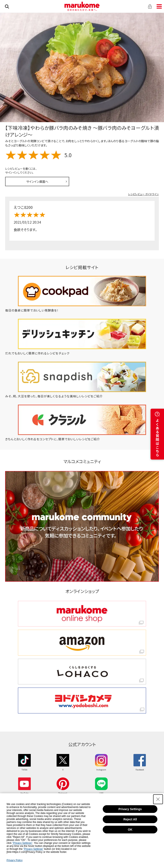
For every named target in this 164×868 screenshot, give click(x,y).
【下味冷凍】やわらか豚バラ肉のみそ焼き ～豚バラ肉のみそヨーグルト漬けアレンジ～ (82, 131)
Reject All (130, 819)
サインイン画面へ (37, 182)
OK (130, 830)
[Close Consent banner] (158, 799)
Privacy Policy (15, 860)
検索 (7, 6)
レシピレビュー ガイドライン (143, 194)
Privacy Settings (130, 809)
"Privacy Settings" (22, 843)
